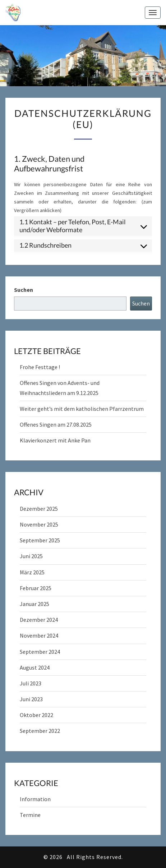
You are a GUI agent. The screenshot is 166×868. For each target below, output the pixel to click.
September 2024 (40, 652)
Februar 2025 (36, 588)
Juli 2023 (31, 683)
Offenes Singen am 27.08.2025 (56, 424)
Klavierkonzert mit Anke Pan (55, 440)
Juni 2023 (31, 699)
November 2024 (39, 635)
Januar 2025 (34, 604)
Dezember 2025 (39, 509)
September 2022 (40, 731)
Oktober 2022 (36, 715)
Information (35, 799)
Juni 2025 (31, 556)
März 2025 (32, 572)
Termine (30, 815)
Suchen (24, 290)
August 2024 (35, 667)
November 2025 (39, 524)
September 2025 (40, 540)
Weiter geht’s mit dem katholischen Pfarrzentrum (82, 409)
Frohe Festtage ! (40, 367)
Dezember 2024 (39, 620)
